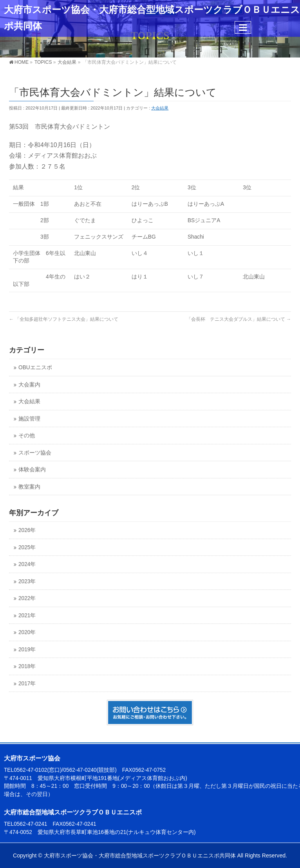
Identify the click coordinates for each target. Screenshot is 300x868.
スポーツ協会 (35, 453)
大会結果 (160, 108)
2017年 (27, 684)
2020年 (27, 632)
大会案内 (29, 385)
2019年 (27, 650)
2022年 (27, 598)
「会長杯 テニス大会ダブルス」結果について (239, 319)
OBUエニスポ (35, 368)
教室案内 (29, 487)
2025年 (27, 547)
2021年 (27, 616)
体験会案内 (32, 470)
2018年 (27, 666)
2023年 (27, 581)
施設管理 (29, 419)
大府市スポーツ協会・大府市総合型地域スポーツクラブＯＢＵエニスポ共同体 (140, 855)
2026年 (27, 530)
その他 (27, 436)
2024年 (27, 564)
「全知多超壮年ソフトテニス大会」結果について (64, 319)
